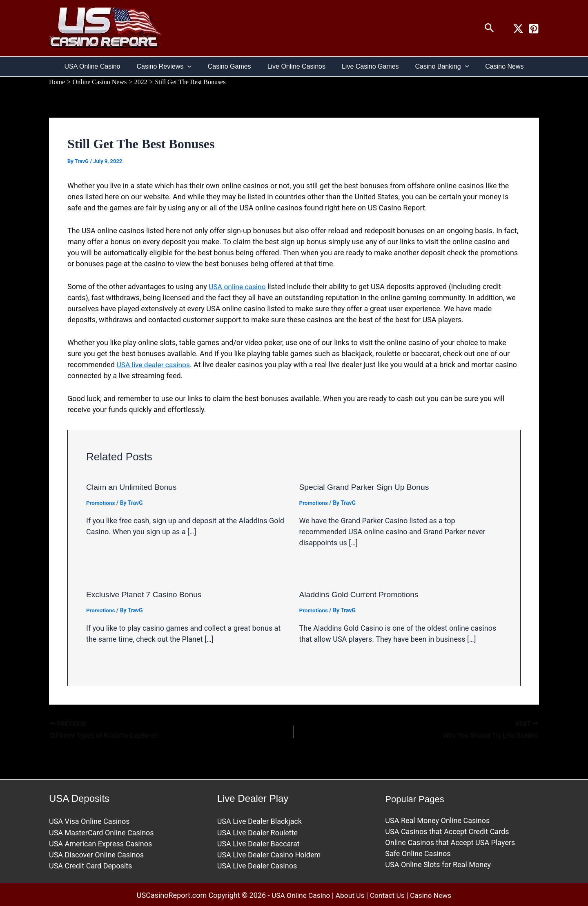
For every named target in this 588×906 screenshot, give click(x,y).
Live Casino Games (367, 66)
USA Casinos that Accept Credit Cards (447, 830)
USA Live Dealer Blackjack (259, 820)
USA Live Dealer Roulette (257, 831)
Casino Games (233, 66)
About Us (350, 894)
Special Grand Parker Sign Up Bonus (367, 487)
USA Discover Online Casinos (96, 853)
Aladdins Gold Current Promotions (361, 594)
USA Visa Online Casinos (89, 820)
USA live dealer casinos (155, 364)
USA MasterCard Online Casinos (101, 831)
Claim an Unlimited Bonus (133, 487)
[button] (489, 28)
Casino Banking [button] (436, 67)
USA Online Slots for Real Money (438, 863)
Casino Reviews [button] (170, 67)
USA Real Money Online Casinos (437, 819)
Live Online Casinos (296, 66)
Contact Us (388, 894)
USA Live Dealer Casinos (257, 864)
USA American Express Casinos (100, 842)
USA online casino (238, 287)
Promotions (101, 502)
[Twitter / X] (518, 29)
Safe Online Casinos (418, 852)
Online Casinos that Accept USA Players (450, 841)
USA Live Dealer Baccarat (258, 842)
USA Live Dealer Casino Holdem (269, 853)
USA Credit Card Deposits (90, 864)
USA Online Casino (102, 66)
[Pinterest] (534, 29)
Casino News (494, 66)
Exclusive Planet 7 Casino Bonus (146, 594)
